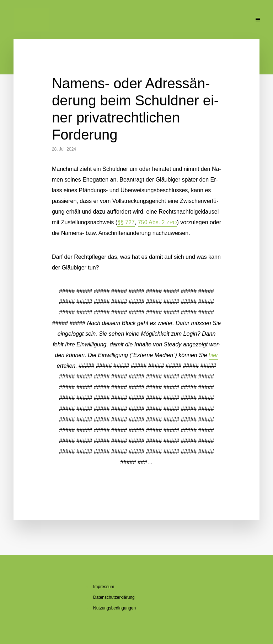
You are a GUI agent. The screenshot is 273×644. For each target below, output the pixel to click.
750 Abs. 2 (157, 222)
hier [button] (213, 355)
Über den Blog (105, 20)
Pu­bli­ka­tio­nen (173, 20)
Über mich (71, 20)
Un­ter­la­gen (208, 20)
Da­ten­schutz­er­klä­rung (114, 597)
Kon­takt (235, 20)
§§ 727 (126, 222)
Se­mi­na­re (138, 20)
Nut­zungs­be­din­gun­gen (114, 608)
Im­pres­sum (104, 587)
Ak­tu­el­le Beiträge (29, 20)
